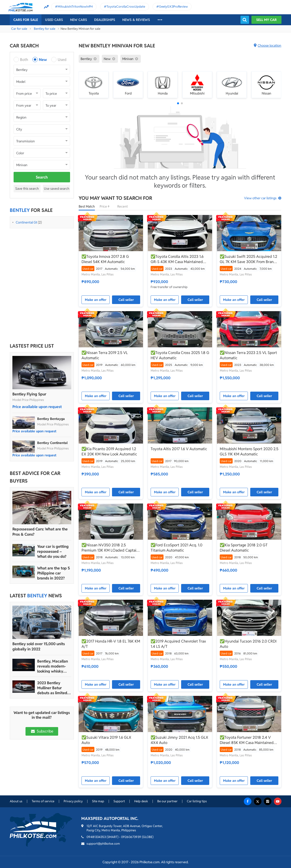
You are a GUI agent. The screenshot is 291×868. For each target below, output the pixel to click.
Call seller (126, 300)
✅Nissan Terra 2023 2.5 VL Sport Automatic (248, 355)
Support (119, 801)
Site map (98, 801)
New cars (79, 20)
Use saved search (57, 189)
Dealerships (105, 20)
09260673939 (131, 837)
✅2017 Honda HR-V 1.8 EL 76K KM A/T (111, 644)
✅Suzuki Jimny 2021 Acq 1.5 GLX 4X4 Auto (179, 740)
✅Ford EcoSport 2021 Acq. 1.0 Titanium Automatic (176, 548)
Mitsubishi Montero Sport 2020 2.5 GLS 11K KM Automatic (249, 451)
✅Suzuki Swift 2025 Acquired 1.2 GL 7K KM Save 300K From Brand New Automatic (248, 259)
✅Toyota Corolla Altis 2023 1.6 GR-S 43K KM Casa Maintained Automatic (177, 259)
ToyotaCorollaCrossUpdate (126, 7)
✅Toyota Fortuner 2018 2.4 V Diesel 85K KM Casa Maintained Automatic (247, 740)
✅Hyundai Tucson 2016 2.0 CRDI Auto (248, 644)
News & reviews (136, 20)
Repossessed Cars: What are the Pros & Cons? (40, 532)
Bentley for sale (45, 29)
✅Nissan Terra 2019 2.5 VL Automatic (105, 355)
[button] (178, 103)
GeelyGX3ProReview (173, 7)
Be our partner (167, 801)
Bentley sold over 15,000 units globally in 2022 (39, 646)
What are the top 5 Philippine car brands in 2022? (54, 573)
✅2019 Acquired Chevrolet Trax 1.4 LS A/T (178, 644)
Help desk (141, 801)
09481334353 (96, 837)
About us (16, 801)
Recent (123, 206)
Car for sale (19, 29)
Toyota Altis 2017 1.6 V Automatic (179, 449)
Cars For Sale (26, 20)
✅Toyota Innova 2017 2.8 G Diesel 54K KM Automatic (105, 259)
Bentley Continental (52, 443)
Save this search (27, 189)
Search (42, 177)
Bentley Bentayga (51, 419)
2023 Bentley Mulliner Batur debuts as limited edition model (52, 688)
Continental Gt (26, 222)
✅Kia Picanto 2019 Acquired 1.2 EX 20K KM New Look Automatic (109, 451)
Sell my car (266, 20)
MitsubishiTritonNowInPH (75, 7)
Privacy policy (73, 801)
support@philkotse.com (103, 844)
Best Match (87, 206)
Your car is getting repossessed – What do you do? (53, 551)
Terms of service (43, 801)
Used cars (54, 20)
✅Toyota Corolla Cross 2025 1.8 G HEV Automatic (180, 355)
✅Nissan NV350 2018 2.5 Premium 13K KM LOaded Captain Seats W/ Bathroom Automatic (110, 548)
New (43, 60)
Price (106, 206)
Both (24, 60)
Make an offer (96, 300)
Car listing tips (197, 801)
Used (62, 60)
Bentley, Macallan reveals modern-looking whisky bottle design (53, 666)
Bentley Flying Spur (29, 394)
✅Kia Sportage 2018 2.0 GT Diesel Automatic (244, 548)
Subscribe (42, 731)
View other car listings (260, 198)
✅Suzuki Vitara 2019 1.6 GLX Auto (106, 740)
